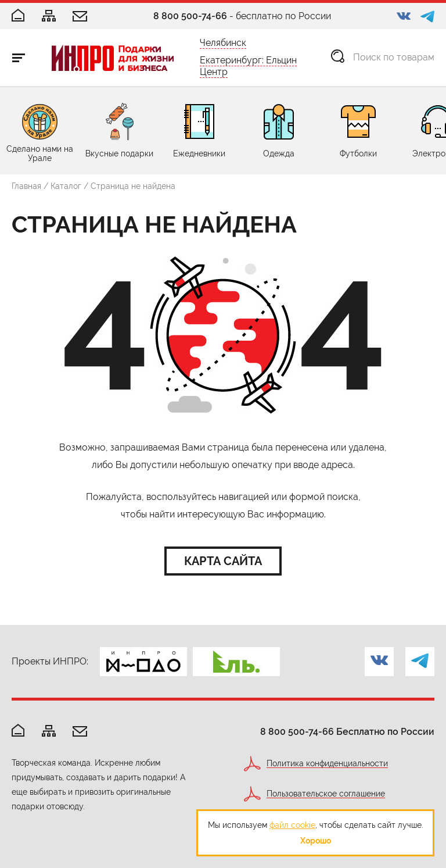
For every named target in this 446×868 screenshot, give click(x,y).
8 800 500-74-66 (190, 16)
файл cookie (292, 825)
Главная (26, 186)
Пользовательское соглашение (326, 794)
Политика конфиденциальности (327, 764)
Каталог (66, 186)
